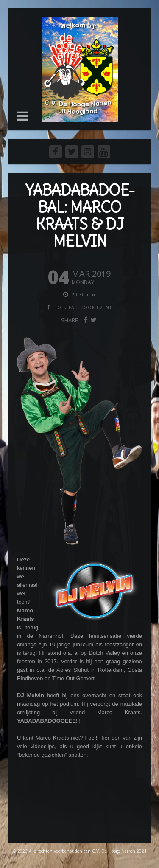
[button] (22, 116)
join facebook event (84, 307)
